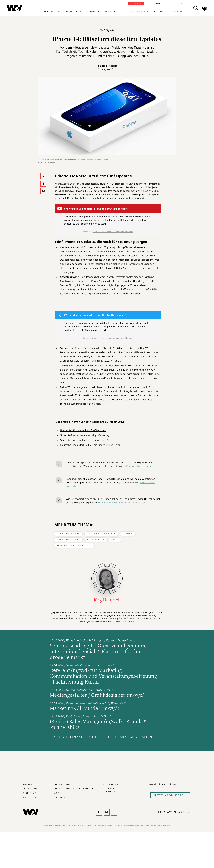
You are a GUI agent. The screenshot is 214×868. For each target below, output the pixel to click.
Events (141, 12)
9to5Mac (118, 348)
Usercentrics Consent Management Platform (113, 232)
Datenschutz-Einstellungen (74, 789)
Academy (127, 12)
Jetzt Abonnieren (170, 795)
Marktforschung (68, 534)
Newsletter (176, 4)
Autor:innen (31, 797)
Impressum (30, 789)
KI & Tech (110, 12)
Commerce (93, 12)
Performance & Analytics (74, 545)
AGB (57, 793)
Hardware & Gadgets (101, 534)
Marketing (73, 12)
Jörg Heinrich (110, 66)
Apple (115, 540)
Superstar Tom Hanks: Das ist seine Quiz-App (86, 440)
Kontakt (28, 784)
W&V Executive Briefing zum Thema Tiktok (122, 502)
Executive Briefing (49, 12)
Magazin (159, 12)
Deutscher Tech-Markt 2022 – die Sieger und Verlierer (90, 445)
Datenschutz (63, 784)
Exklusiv (174, 12)
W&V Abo (137, 4)
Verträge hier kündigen (112, 790)
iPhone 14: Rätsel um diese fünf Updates (83, 430)
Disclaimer (30, 793)
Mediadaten (110, 784)
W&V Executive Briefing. (138, 466)
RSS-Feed (60, 797)
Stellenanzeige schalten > (131, 737)
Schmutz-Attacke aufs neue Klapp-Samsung (85, 435)
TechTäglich (96, 540)
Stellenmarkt (155, 4)
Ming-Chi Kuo (126, 247)
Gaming (128, 534)
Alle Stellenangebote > (75, 737)
